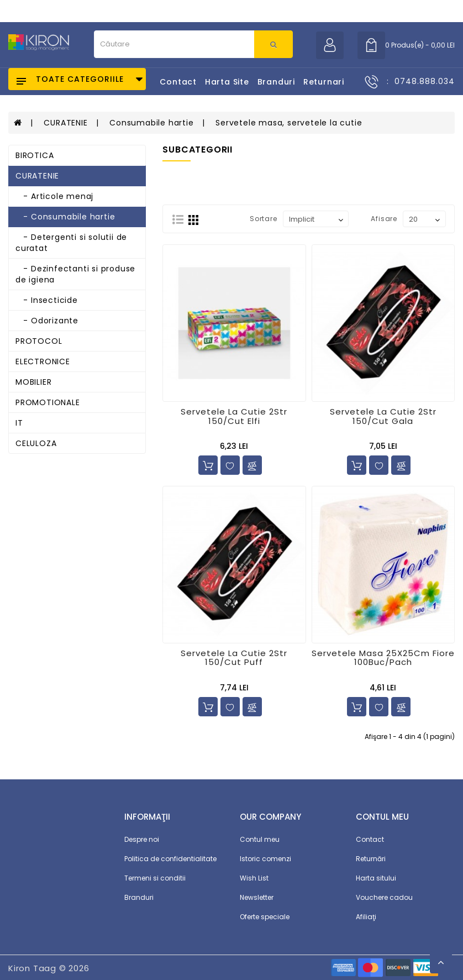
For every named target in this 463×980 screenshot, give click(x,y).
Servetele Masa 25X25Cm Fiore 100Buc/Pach (383, 658)
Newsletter (257, 897)
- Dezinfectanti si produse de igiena (75, 274)
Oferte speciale (265, 917)
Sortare (264, 219)
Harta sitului (376, 878)
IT (19, 423)
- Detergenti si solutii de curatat (71, 243)
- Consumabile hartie (65, 217)
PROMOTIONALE (48, 402)
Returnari (324, 82)
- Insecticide (47, 300)
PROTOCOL (39, 341)
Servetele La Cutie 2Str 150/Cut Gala (383, 416)
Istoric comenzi (265, 859)
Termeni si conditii (155, 878)
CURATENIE (65, 123)
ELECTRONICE (43, 361)
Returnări (371, 859)
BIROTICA (35, 155)
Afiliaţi (366, 917)
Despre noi (142, 839)
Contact (178, 82)
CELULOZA (36, 443)
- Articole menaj (54, 196)
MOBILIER (33, 382)
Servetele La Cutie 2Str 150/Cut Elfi (234, 416)
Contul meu (260, 839)
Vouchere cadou (384, 897)
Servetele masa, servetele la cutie (289, 123)
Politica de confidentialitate (170, 859)
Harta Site (227, 82)
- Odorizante (47, 321)
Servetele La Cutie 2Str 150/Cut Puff (234, 658)
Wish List (254, 878)
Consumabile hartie (151, 123)
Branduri (276, 82)
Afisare (384, 219)
